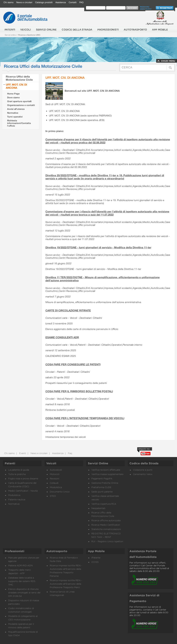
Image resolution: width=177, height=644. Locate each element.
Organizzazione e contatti (21, 105)
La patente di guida (19, 470)
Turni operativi (15, 117)
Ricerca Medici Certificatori (106, 525)
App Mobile (96, 551)
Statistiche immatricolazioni (106, 529)
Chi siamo (8, 2)
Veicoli (51, 463)
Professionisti (15, 551)
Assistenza (61, 2)
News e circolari (24, 2)
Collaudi (54, 483)
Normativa (14, 504)
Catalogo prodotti (44, 2)
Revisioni (55, 479)
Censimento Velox (143, 474)
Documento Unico (60, 492)
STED (53, 496)
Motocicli (55, 474)
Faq (70, 453)
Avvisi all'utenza (16, 109)
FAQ (81, 2)
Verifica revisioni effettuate (106, 470)
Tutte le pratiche (17, 474)
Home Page (13, 94)
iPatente (96, 558)
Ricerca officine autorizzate (106, 521)
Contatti (73, 2)
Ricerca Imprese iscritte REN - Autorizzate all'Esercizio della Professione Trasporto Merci (66, 584)
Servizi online (10, 35)
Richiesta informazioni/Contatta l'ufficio (19, 123)
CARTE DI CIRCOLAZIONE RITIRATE (68, 310)
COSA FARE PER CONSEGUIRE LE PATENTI (73, 364)
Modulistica (14, 495)
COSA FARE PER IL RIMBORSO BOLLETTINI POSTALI (79, 391)
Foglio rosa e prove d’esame (23, 479)
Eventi (22, 453)
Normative (13, 113)
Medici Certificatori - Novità (23, 491)
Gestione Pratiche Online (105, 483)
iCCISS (95, 562)
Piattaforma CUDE (101, 487)
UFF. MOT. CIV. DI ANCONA (16, 86)
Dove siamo (13, 97)
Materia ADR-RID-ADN (20, 566)
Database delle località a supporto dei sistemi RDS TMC (22, 581)
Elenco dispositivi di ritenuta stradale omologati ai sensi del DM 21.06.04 (24, 593)
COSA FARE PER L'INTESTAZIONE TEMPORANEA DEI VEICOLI (85, 418)
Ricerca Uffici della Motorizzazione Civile (19, 78)
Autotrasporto (57, 551)
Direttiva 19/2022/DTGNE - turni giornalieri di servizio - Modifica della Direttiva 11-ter (98, 247)
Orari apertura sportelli (19, 101)
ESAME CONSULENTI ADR (62, 337)
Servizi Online (98, 463)
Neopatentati (98, 508)
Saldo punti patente (102, 492)
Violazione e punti (143, 470)
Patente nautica (17, 500)
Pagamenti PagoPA (102, 479)
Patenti (10, 463)
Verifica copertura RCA (104, 504)
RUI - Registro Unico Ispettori (107, 542)
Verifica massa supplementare (107, 474)
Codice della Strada (144, 463)
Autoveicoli (56, 470)
